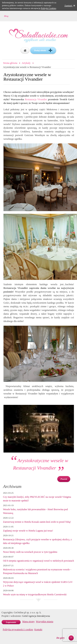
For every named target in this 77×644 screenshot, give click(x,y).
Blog (6, 16)
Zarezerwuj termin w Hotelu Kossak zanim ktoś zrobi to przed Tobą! (37, 522)
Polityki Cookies (48, 8)
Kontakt (38, 629)
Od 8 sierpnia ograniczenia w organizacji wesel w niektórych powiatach (38, 561)
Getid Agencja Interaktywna (36, 616)
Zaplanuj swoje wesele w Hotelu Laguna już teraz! (28, 531)
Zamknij (70, 6)
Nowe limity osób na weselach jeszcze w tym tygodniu (30, 552)
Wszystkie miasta (45, 621)
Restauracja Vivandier (36, 99)
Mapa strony (29, 621)
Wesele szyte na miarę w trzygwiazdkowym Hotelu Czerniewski (35, 594)
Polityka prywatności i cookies (18, 629)
